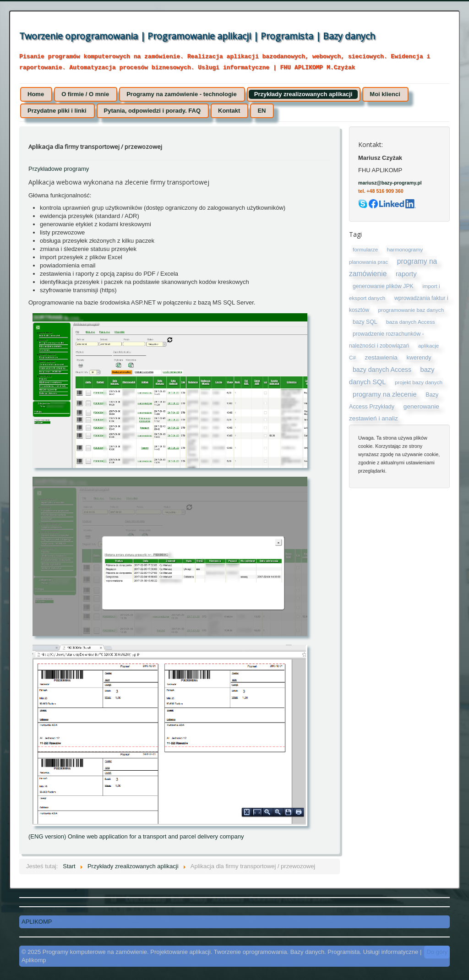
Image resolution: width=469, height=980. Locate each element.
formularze (365, 249)
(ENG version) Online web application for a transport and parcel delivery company (136, 836)
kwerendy (419, 358)
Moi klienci (385, 94)
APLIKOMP (37, 922)
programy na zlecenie (385, 394)
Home (36, 94)
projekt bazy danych (419, 382)
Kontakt (229, 111)
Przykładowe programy (59, 169)
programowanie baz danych (411, 310)
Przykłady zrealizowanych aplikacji (303, 94)
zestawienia (381, 357)
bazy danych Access (382, 370)
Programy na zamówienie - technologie (182, 94)
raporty (406, 274)
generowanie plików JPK (383, 286)
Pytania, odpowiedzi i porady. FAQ (152, 111)
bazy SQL (365, 322)
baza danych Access (411, 322)
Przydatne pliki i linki (57, 111)
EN (262, 111)
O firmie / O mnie (85, 94)
